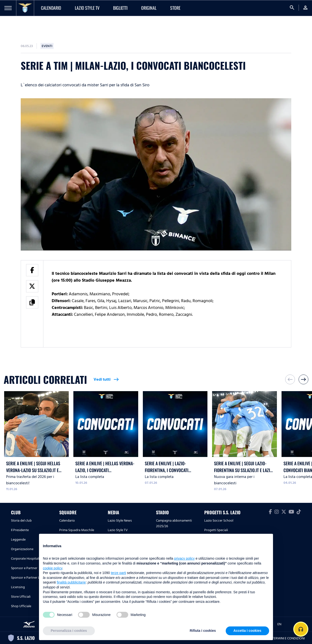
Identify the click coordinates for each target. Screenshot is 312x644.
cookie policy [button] (53, 568)
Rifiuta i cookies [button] (203, 631)
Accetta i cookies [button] (247, 631)
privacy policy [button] (185, 558)
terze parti (118, 573)
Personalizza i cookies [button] (69, 631)
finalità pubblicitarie (71, 582)
